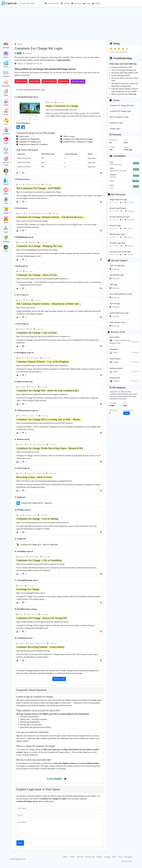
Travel (6, 251)
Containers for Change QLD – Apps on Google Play (39, 545)
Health (6, 143)
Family (6, 95)
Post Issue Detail (78, 81)
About (65, 857)
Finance (6, 115)
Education (6, 76)
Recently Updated (118, 260)
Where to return (69, 136)
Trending (107, 857)
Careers (6, 67)
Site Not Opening (49, 81)
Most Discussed (52, 3)
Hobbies (6, 153)
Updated (65, 3)
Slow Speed (35, 81)
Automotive (6, 48)
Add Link (80, 857)
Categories (76, 3)
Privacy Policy (127, 861)
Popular (99, 857)
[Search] (31, 3)
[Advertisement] (71, 24)
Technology (6, 242)
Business (6, 57)
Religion (6, 194)
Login (87, 3)
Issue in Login (21, 81)
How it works (24, 136)
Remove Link (90, 857)
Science (6, 203)
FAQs (114, 857)
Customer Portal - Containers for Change (78, 142)
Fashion (6, 105)
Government (6, 134)
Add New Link (59, 679)
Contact (72, 857)
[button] (65, 779)
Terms (120, 857)
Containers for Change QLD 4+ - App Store (36, 503)
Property (6, 184)
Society (6, 222)
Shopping (6, 213)
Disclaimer (128, 857)
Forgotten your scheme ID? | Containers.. (34, 144)
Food (6, 124)
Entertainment (6, 86)
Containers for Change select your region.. (78, 139)
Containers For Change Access (30, 142)
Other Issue (64, 81)
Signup (96, 3)
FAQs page (132, 94)
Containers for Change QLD (29, 139)
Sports (6, 232)
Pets (6, 175)
